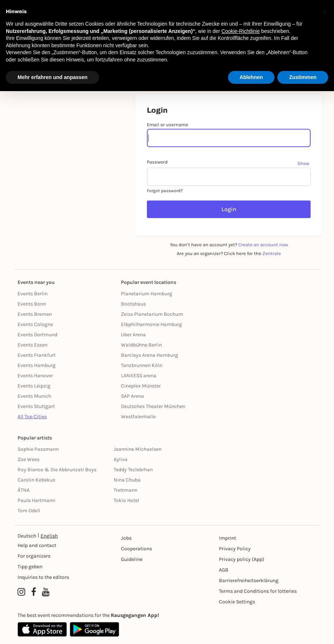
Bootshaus (133, 304)
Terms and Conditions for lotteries (258, 591)
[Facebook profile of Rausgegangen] (34, 592)
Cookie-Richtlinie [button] (241, 31)
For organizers (34, 556)
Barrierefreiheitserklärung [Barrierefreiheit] (249, 581)
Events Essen (33, 345)
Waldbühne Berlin (141, 345)
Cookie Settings (237, 602)
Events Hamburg (37, 365)
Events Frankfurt (37, 355)
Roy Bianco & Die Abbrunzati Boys (57, 470)
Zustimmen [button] (303, 77)
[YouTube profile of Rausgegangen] (46, 592)
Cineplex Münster (141, 386)
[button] (324, 12)
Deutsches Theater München (153, 406)
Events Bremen (35, 314)
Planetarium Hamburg (147, 294)
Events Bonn (32, 304)
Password (157, 162)
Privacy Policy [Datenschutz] (235, 549)
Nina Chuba (127, 480)
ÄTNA (24, 490)
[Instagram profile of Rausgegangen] (21, 592)
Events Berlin (33, 294)
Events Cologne (35, 324)
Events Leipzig (34, 386)
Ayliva (121, 459)
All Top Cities (32, 417)
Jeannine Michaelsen (138, 449)
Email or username (168, 125)
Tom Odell (29, 511)
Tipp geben (30, 567)
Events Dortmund (37, 335)
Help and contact (37, 545)
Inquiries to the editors (43, 577)
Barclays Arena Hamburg (149, 355)
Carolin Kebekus (36, 480)
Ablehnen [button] (251, 77)
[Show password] (304, 163)
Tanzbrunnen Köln (142, 365)
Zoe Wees (29, 459)
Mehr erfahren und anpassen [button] (52, 77)
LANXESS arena (139, 376)
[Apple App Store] (42, 629)
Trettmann (126, 490)
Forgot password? (165, 191)
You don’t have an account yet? (229, 245)
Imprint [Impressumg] (227, 538)
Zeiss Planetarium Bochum (152, 314)
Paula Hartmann (36, 500)
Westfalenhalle (138, 417)
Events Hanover (35, 376)
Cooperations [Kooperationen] (136, 549)
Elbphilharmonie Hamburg (151, 324)
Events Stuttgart (36, 406)
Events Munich (34, 396)
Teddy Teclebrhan (133, 470)
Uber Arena (133, 335)
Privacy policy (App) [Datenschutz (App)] (242, 559)
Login (229, 209)
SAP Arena (132, 396)
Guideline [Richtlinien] (132, 559)
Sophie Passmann (38, 449)
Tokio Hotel (126, 500)
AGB (224, 570)
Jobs (126, 538)
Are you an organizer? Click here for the (229, 253)
